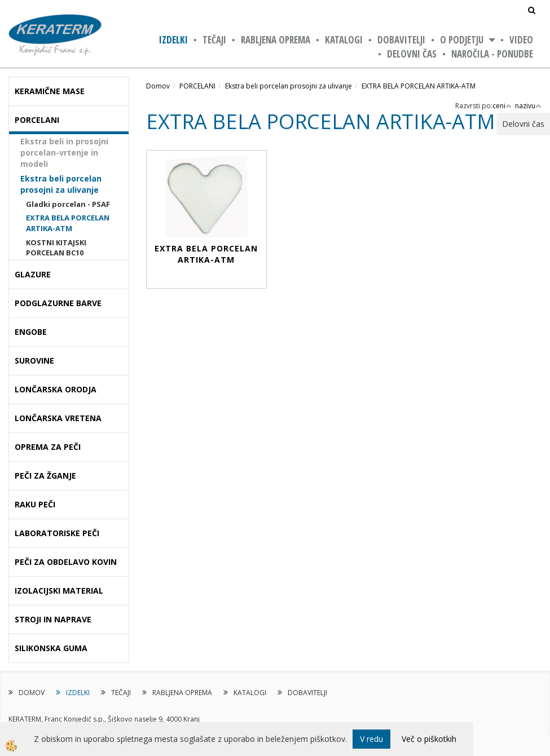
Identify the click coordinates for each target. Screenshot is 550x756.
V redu (371, 739)
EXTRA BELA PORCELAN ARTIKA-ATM (68, 223)
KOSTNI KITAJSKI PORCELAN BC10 (56, 248)
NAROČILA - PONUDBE (492, 54)
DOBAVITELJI (401, 40)
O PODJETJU (462, 40)
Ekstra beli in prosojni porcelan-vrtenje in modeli (64, 152)
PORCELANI (197, 86)
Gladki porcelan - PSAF (68, 204)
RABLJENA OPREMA (276, 40)
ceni (502, 106)
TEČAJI (214, 40)
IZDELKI (173, 40)
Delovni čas (412, 54)
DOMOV (32, 693)
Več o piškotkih (429, 739)
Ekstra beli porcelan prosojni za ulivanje (61, 184)
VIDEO (521, 40)
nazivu (528, 106)
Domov (158, 86)
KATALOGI (344, 40)
